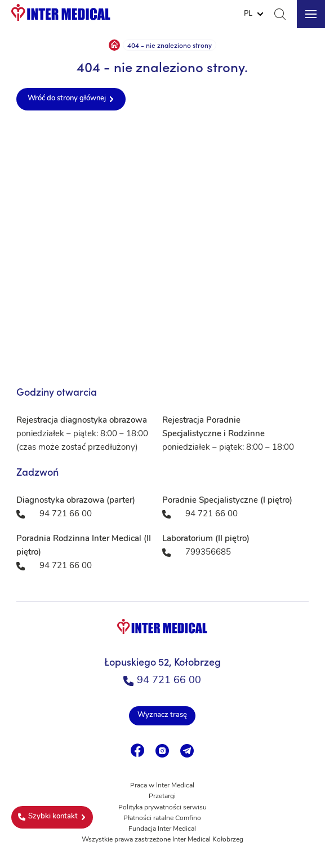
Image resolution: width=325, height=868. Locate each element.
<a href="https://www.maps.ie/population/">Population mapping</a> (162, 246)
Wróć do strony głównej (67, 98)
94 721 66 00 (162, 681)
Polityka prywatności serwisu (162, 808)
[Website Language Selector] (253, 14)
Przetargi (162, 796)
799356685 (208, 553)
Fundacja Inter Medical (162, 829)
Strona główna (114, 45)
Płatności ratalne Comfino (162, 818)
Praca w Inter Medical (162, 786)
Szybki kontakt (48, 817)
